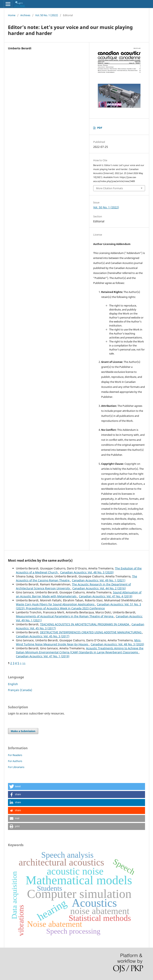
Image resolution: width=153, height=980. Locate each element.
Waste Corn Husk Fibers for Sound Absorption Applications (56, 604)
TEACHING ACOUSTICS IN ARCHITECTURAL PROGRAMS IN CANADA (85, 624)
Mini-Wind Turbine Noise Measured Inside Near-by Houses (79, 642)
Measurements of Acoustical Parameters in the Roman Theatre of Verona (65, 616)
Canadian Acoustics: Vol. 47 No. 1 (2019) (43, 656)
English (13, 684)
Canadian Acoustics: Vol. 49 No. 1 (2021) (99, 580)
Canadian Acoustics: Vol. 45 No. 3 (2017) (43, 636)
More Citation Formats (109, 188)
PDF (100, 128)
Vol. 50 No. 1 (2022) (47, 15)
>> (24, 663)
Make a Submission (23, 731)
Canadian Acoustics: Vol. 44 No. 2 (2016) (99, 588)
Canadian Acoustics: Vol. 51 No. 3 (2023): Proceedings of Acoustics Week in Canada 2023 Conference (78, 606)
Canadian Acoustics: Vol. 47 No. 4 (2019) (106, 596)
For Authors (15, 761)
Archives (25, 15)
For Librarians (16, 767)
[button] (76, 786)
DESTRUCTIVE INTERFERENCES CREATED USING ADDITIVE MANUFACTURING (91, 632)
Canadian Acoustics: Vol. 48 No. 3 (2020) (87, 572)
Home (12, 15)
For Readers (15, 755)
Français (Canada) (20, 690)
